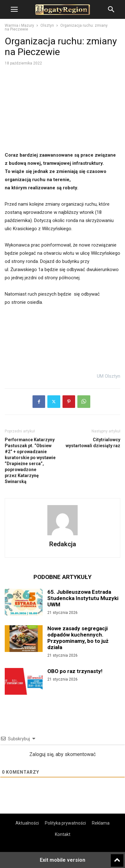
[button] (14, 9)
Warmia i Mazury (19, 25)
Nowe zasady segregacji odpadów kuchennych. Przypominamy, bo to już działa (78, 638)
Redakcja (63, 544)
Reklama (101, 823)
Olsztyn (47, 25)
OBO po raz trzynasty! (75, 671)
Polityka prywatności (65, 823)
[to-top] (117, 858)
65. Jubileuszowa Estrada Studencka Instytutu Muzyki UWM (83, 598)
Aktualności (27, 823)
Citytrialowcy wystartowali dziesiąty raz (93, 443)
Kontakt (63, 834)
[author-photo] (62, 535)
